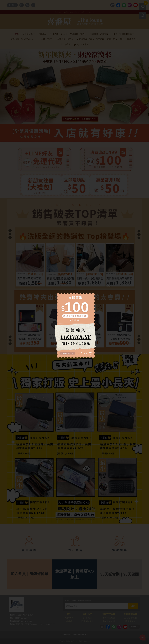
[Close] (109, 285)
